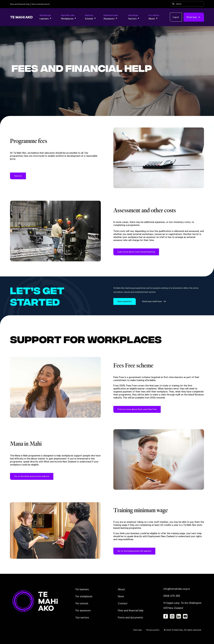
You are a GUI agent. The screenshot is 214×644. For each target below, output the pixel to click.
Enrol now (192, 17)
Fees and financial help (20, 4)
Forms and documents (41, 4)
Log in (176, 17)
